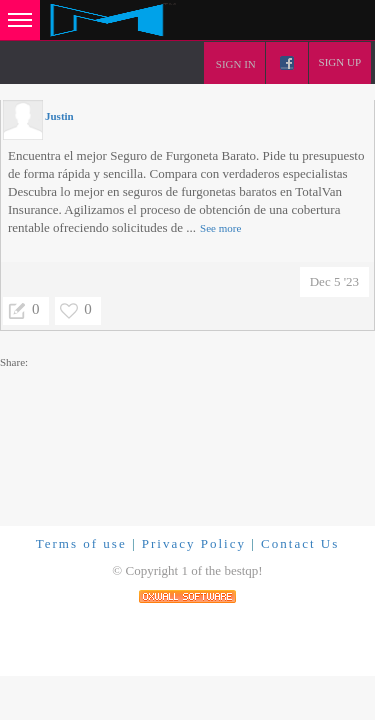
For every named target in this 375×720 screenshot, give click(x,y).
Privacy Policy (194, 543)
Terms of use (81, 543)
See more (220, 228)
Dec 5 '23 (334, 281)
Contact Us (300, 543)
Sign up (340, 62)
